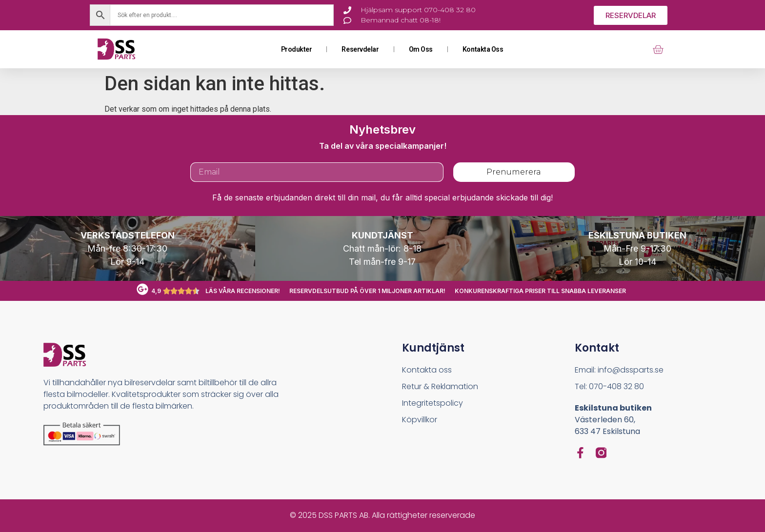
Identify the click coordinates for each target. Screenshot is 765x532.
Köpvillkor (420, 420)
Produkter (297, 49)
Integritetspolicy (433, 403)
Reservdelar (360, 49)
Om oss (421, 49)
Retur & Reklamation (440, 386)
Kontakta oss (483, 49)
